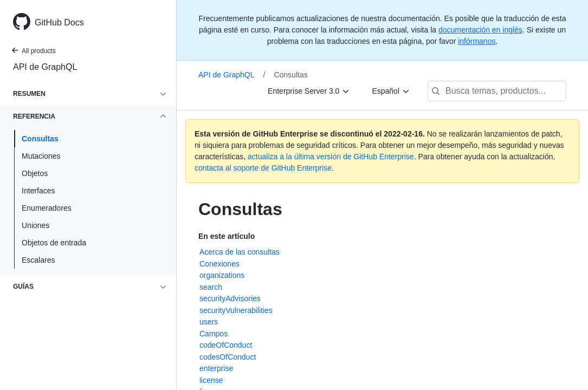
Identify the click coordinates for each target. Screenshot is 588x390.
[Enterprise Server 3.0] (309, 91)
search (211, 287)
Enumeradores (47, 208)
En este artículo (227, 236)
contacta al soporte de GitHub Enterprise (263, 168)
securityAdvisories (230, 298)
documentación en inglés (480, 30)
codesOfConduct (228, 357)
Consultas (40, 139)
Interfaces (38, 191)
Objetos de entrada (54, 243)
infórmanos (477, 41)
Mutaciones (41, 156)
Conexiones (219, 264)
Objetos (35, 173)
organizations (222, 275)
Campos (214, 334)
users (209, 322)
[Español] (391, 91)
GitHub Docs (59, 22)
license (211, 380)
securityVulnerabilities (236, 310)
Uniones (35, 225)
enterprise (216, 368)
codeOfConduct (226, 345)
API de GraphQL (45, 67)
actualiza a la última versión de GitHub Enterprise (331, 157)
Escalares (38, 260)
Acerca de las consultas (240, 252)
